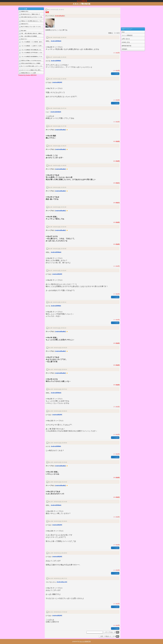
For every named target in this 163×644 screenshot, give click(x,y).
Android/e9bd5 (56, 112)
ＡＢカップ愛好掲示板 (81, 4)
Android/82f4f (57, 82)
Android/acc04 (62, 582)
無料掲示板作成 (126, 46)
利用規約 (124, 49)
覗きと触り (24, 31)
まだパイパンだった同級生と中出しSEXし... (31, 70)
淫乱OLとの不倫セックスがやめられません (31, 60)
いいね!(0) (116, 53)
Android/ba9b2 (60, 16)
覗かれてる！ (24, 39)
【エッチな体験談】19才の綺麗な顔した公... (32, 50)
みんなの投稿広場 (85, 641)
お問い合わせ (126, 39)
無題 (47, 12)
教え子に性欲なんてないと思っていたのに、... (32, 27)
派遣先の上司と (25, 11)
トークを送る (115, 74)
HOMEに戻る (126, 42)
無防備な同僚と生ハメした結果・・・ (30, 73)
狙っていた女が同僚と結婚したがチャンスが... (32, 66)
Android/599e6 (56, 41)
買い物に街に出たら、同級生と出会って (31, 14)
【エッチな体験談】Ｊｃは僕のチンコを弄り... (32, 46)
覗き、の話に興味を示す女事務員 (29, 36)
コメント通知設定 (127, 35)
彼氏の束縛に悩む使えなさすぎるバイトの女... (32, 17)
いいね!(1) (116, 183)
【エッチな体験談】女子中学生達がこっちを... (32, 53)
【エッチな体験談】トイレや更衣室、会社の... (32, 42)
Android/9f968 (56, 61)
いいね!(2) (116, 497)
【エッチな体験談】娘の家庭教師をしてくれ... (32, 57)
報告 (117, 636)
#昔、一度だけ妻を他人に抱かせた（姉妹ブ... (32, 33)
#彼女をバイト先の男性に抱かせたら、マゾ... (32, 21)
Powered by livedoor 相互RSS (27, 75)
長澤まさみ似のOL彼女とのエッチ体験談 (31, 63)
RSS (123, 32)
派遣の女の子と (25, 24)
